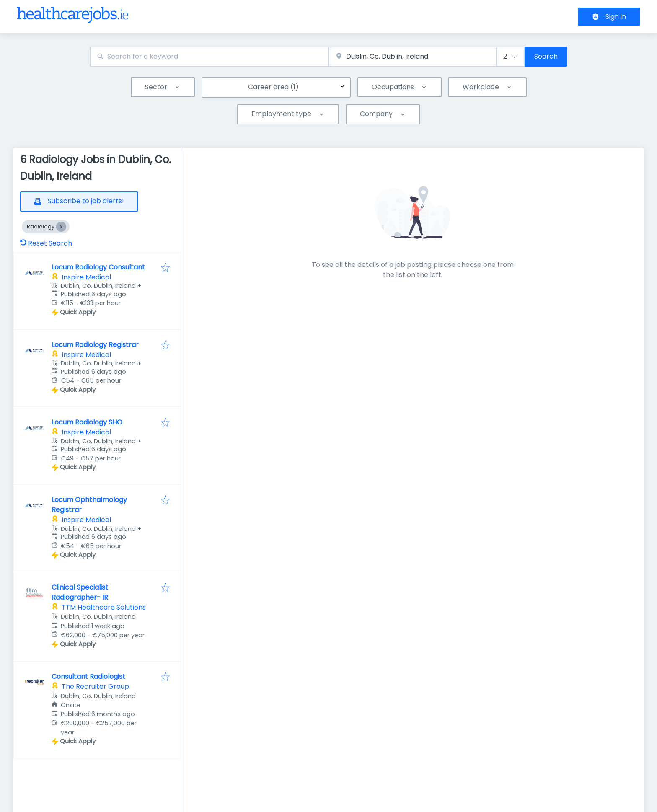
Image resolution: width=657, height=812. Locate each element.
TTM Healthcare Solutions (104, 607)
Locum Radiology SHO (87, 422)
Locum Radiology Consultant (98, 267)
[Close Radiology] (61, 227)
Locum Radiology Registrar (95, 345)
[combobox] (209, 57)
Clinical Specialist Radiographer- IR (80, 592)
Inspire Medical (86, 277)
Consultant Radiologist (88, 676)
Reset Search (46, 243)
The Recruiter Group (95, 687)
